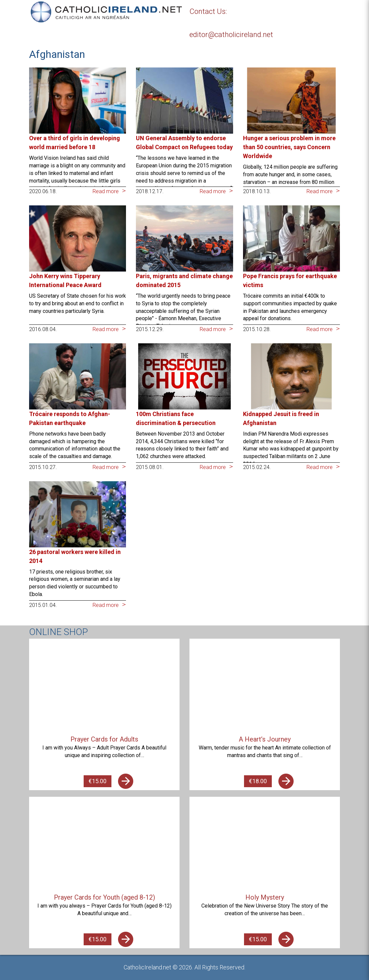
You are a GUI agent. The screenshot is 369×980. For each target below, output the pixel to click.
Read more (106, 191)
